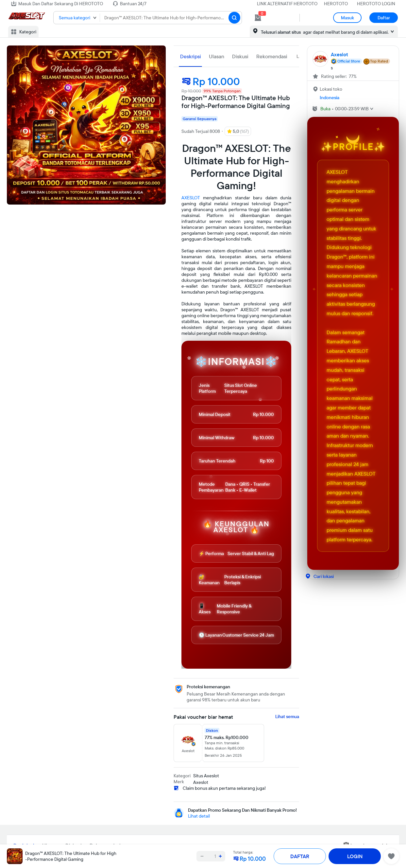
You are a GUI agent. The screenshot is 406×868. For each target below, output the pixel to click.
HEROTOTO (336, 4)
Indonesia (330, 98)
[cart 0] (258, 18)
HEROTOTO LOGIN (376, 4)
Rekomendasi (272, 56)
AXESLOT (191, 198)
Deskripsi (191, 56)
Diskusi (240, 56)
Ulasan (217, 56)
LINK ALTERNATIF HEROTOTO (287, 4)
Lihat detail (199, 816)
